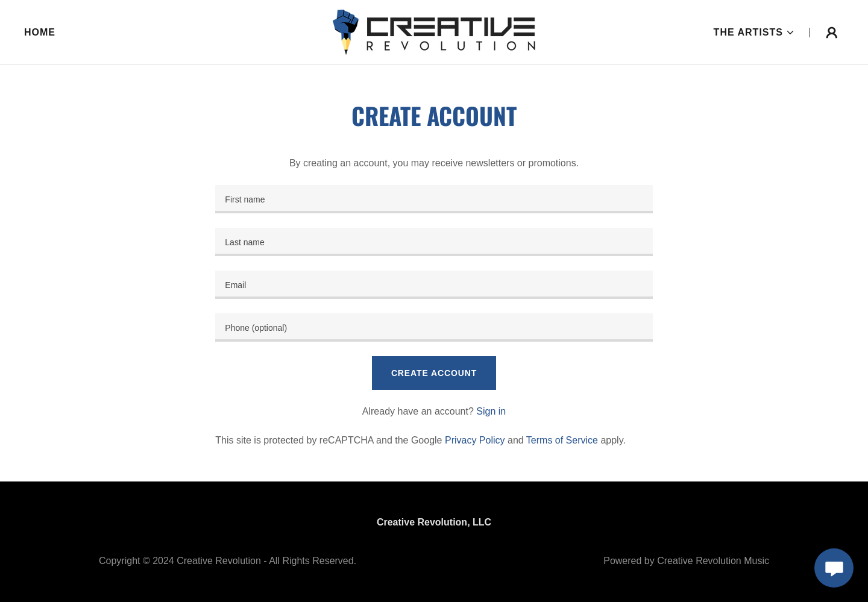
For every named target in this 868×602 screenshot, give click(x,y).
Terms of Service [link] (562, 440)
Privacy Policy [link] (475, 440)
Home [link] (40, 32)
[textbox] (434, 199)
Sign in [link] (491, 411)
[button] (754, 33)
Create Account (434, 373)
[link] (434, 32)
